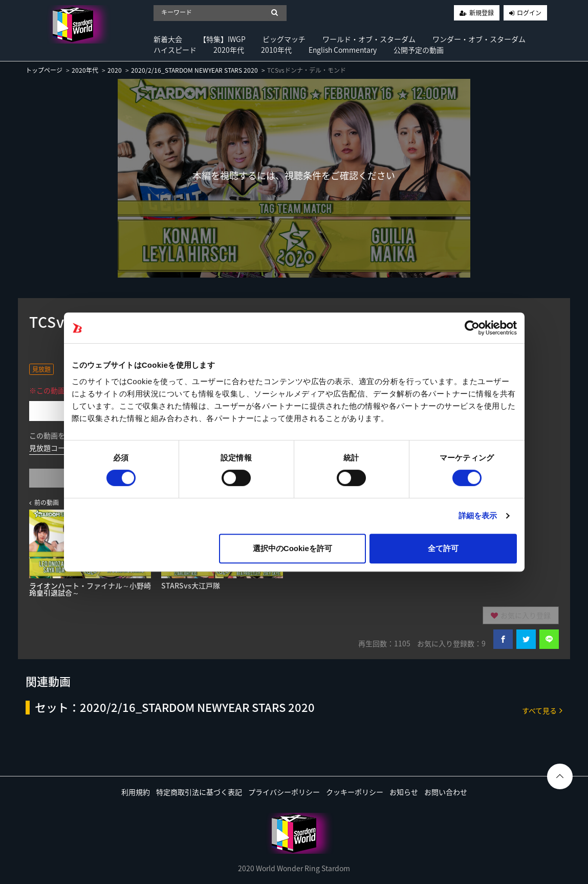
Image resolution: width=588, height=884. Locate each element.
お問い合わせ (446, 792)
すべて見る (542, 710)
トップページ (44, 70)
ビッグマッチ (284, 39)
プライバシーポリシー (284, 792)
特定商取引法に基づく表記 (199, 792)
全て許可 (443, 548)
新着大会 (168, 39)
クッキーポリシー (355, 792)
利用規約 (136, 792)
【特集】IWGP (222, 39)
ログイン (529, 13)
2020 (115, 70)
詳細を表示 (478, 515)
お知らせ (404, 792)
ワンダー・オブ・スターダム (479, 39)
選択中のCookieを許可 (292, 548)
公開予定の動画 (419, 50)
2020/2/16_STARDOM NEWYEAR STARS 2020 (194, 70)
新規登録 (482, 13)
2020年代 (229, 50)
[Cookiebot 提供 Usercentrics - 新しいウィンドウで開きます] (472, 328)
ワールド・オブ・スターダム (369, 39)
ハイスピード (175, 50)
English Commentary (343, 50)
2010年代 (276, 50)
